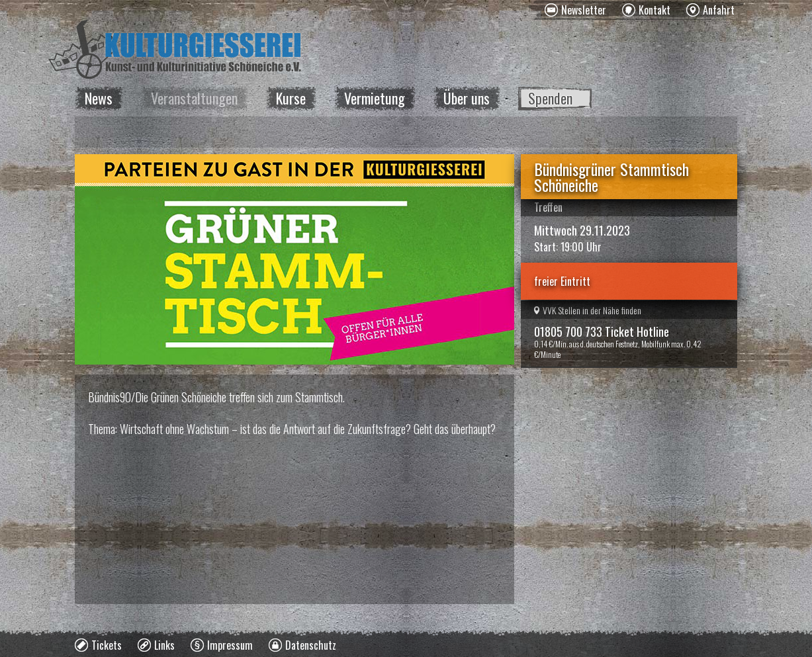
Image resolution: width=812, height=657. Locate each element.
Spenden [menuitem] (550, 98)
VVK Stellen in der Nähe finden (588, 310)
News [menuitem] (99, 98)
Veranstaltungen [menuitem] (194, 98)
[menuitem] (575, 10)
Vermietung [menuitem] (375, 98)
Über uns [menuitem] (467, 98)
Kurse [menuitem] (291, 98)
